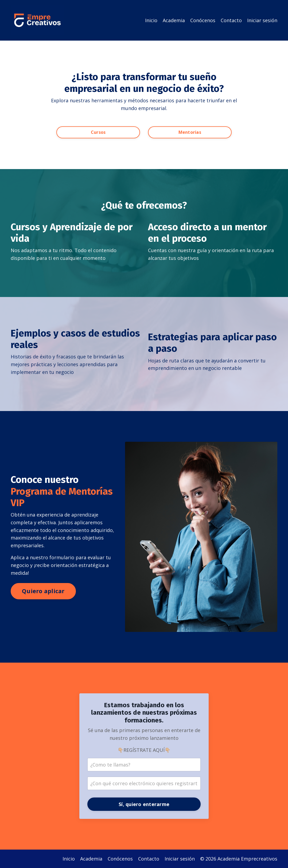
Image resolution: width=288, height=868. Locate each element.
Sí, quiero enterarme (144, 804)
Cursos (98, 132)
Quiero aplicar (43, 591)
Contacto (231, 20)
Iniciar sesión (262, 20)
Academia (174, 20)
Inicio (151, 20)
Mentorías (190, 132)
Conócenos (203, 20)
